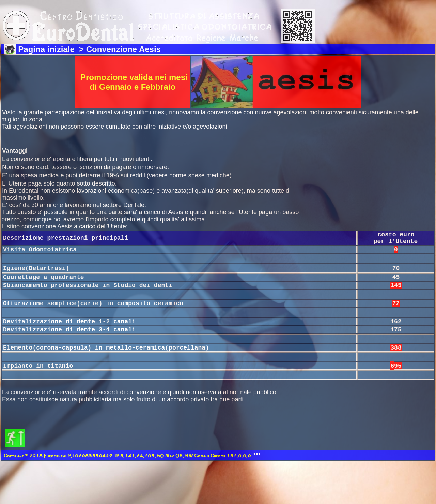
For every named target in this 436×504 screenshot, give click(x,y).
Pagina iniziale (47, 49)
